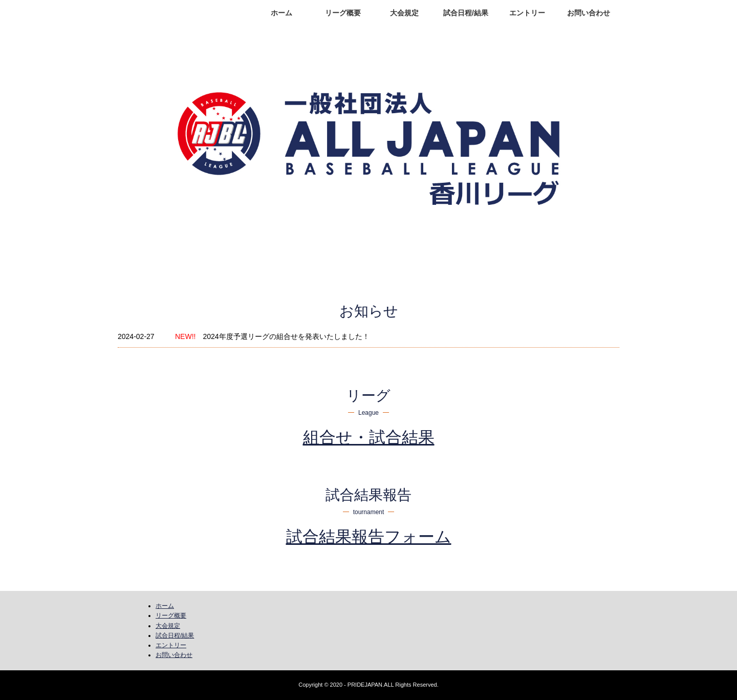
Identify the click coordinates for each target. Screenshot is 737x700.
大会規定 (404, 13)
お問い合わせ (589, 13)
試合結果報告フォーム (369, 537)
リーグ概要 (343, 13)
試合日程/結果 (466, 13)
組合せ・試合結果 (369, 437)
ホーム (281, 13)
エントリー (527, 13)
